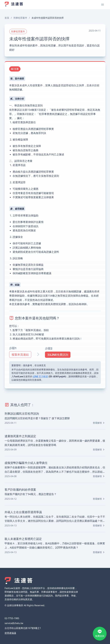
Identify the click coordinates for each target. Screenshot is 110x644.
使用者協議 (10, 633)
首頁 (7, 18)
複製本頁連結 (20, 355)
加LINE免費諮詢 (58, 355)
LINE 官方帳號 (40, 376)
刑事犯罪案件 (20, 18)
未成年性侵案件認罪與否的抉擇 (48, 18)
